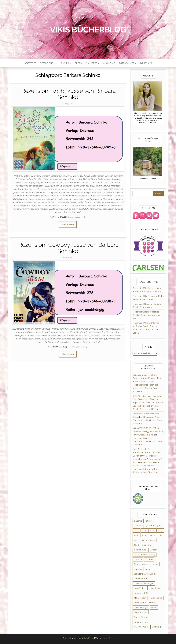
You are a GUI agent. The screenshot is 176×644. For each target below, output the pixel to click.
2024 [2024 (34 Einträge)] (153, 540)
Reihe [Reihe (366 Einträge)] (154, 608)
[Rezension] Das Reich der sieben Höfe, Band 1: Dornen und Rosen (146, 388)
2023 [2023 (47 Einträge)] (144, 540)
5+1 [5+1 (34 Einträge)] (159, 526)
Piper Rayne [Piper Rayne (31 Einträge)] (140, 603)
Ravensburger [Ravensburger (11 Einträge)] (141, 608)
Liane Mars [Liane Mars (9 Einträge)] (155, 588)
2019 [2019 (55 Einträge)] (144, 535)
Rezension (67, 258)
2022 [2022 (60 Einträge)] (136, 540)
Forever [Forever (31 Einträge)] (149, 559)
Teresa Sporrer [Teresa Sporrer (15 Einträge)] (141, 617)
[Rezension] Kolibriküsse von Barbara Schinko (68, 94)
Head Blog (108, 638)
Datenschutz (128, 63)
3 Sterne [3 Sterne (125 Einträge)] (150, 521)
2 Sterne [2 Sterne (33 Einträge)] (138, 521)
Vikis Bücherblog (88, 30)
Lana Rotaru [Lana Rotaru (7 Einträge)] (140, 588)
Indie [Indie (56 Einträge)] (147, 569)
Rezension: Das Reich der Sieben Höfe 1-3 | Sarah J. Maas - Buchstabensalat (148, 378)
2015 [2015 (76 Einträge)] (144, 531)
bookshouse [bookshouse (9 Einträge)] (140, 550)
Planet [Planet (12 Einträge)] (152, 603)
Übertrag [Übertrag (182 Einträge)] (156, 627)
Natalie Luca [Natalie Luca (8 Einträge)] (156, 598)
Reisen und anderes (87, 63)
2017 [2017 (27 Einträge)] (160, 531)
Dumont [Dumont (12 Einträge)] (138, 559)
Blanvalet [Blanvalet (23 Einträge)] (147, 545)
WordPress (88, 638)
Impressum (146, 63)
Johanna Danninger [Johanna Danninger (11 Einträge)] (144, 583)
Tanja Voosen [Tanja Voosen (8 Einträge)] (141, 612)
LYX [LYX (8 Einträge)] (146, 593)
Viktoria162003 (61, 217)
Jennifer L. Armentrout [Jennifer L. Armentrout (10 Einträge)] (145, 574)
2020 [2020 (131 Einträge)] (152, 535)
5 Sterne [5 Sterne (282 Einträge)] (150, 526)
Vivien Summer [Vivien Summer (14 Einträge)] (141, 627)
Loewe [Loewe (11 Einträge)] (137, 593)
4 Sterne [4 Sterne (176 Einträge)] (138, 526)
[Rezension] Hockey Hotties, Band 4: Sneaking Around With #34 (147, 315)
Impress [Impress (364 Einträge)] (138, 569)
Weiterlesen (68, 224)
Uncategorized (67, 104)
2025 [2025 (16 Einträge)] (136, 545)
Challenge (109, 63)
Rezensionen (48, 63)
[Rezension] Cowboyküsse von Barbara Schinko (68, 248)
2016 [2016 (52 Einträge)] (152, 531)
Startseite (30, 63)
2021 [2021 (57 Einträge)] (161, 535)
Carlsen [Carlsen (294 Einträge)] (154, 550)
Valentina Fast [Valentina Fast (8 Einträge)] (141, 622)
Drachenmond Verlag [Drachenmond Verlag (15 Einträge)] (145, 555)
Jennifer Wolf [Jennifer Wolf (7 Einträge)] (140, 579)
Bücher (66, 63)
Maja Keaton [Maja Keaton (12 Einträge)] (140, 598)
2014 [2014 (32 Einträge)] (136, 531)
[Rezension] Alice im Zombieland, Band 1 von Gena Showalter (147, 420)
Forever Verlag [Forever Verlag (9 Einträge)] (141, 564)
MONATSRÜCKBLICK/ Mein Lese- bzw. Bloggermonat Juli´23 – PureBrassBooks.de (148, 431)
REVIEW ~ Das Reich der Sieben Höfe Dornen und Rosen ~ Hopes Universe (148, 399)
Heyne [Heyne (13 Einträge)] (155, 564)
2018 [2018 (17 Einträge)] (136, 535)
